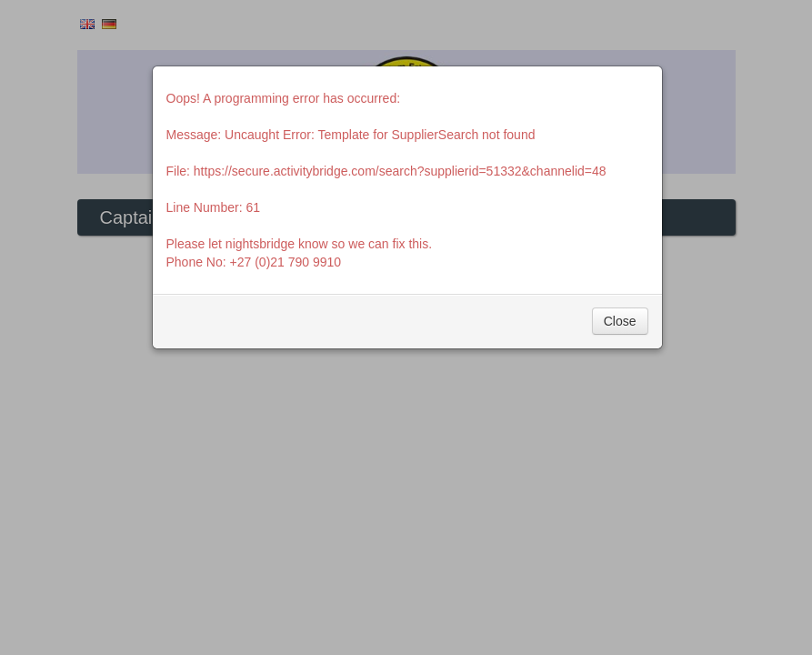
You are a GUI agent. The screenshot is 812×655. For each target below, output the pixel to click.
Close (620, 321)
